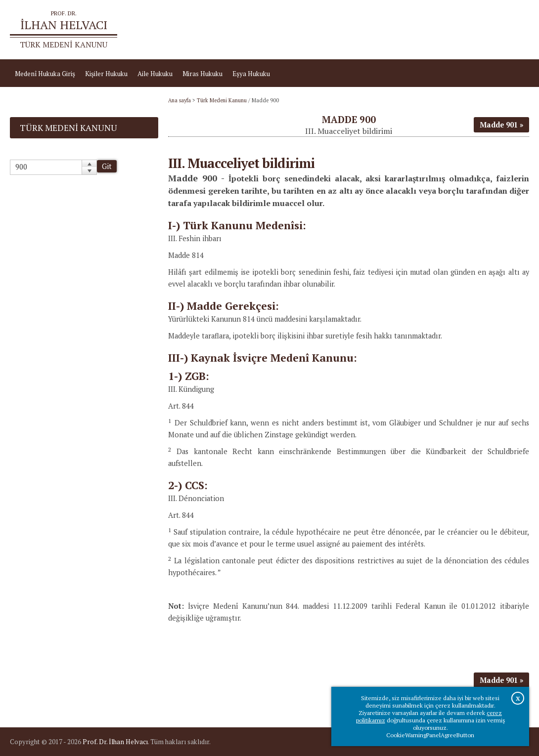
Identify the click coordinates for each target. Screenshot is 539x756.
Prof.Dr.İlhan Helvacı (460, 30)
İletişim (513, 30)
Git (107, 166)
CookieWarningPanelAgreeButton (430, 735)
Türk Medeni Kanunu (222, 100)
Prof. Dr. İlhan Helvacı (115, 742)
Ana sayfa (404, 30)
